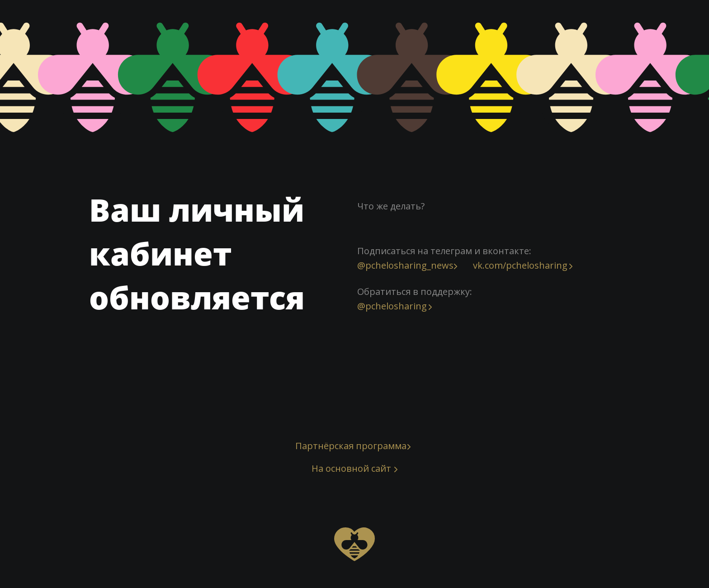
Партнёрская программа (351, 446)
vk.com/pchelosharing (520, 265)
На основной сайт (351, 468)
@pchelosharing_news (405, 265)
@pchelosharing (392, 306)
